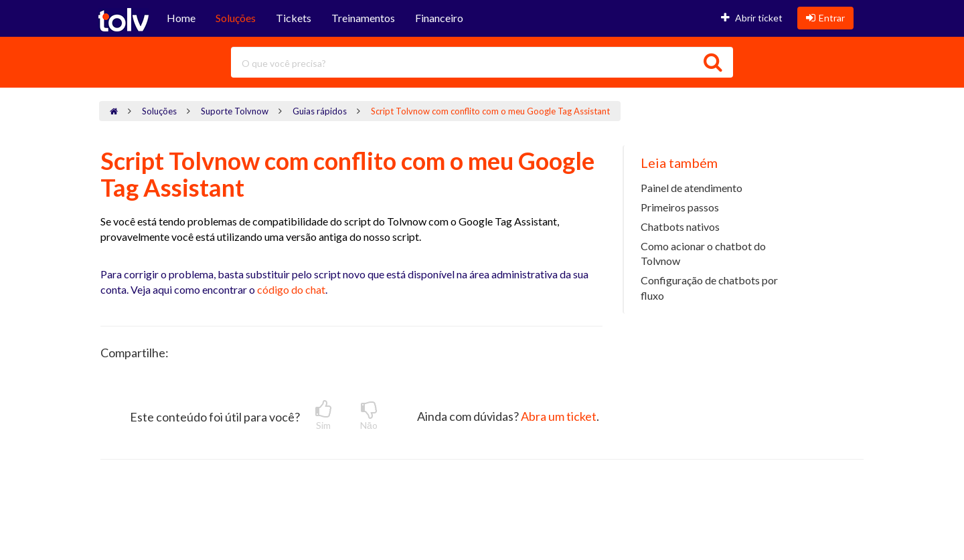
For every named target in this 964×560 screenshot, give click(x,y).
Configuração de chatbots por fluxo (709, 288)
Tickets (294, 18)
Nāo (369, 415)
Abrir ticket (752, 18)
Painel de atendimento (692, 188)
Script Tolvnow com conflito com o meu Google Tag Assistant (490, 111)
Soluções (236, 18)
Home (181, 18)
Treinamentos (363, 18)
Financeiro (439, 18)
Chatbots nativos (680, 226)
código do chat (290, 289)
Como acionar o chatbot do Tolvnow (703, 254)
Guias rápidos (320, 111)
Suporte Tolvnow (235, 111)
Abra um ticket (559, 416)
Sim (323, 415)
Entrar (825, 18)
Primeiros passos (680, 207)
